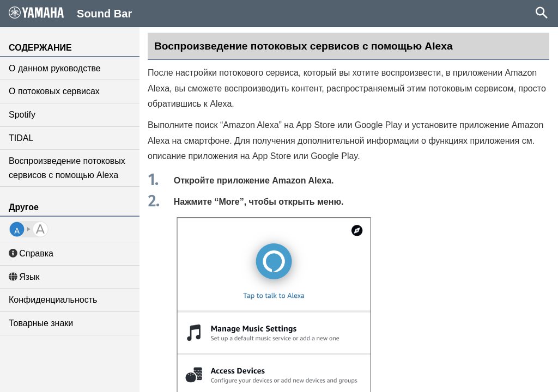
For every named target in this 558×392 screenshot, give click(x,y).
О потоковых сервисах (54, 91)
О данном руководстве (55, 68)
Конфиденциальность (53, 300)
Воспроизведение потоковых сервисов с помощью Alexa (67, 168)
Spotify (22, 115)
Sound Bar (70, 13)
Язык (24, 277)
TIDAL (21, 138)
